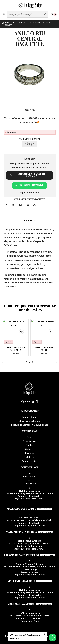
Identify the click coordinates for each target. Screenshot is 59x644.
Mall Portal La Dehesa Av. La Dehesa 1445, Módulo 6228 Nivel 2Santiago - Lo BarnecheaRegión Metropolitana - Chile (29, 543)
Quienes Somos (30, 417)
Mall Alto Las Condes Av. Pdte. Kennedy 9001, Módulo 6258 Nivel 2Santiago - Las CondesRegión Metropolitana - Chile (30, 520)
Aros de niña (30, 441)
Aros (29, 437)
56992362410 (29, 482)
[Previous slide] (3, 362)
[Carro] (53, 14)
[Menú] (4, 14)
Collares (30, 449)
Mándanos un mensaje (29, 185)
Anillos (30, 445)
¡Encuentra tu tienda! (29, 421)
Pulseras (30, 453)
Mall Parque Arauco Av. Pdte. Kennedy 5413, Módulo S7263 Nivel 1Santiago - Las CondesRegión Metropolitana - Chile (30, 493)
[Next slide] (56, 362)
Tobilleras (30, 457)
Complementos (30, 461)
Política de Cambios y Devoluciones (30, 425)
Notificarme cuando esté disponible (28, 175)
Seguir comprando (30, 193)
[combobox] (28, 14)
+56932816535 (30, 475)
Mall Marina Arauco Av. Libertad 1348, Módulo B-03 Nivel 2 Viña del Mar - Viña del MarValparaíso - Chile (29, 616)
